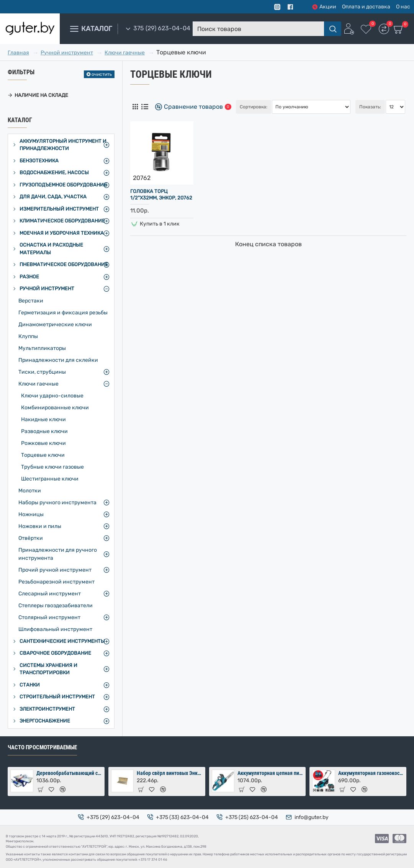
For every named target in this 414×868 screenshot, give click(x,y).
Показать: (370, 107)
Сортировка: (254, 107)
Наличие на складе (41, 95)
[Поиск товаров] (333, 29)
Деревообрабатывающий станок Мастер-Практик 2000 (69, 773)
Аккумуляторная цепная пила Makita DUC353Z (270, 773)
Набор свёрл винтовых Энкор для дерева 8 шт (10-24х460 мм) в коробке (169, 773)
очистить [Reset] (102, 74)
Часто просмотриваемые (42, 747)
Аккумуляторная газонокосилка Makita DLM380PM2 (371, 773)
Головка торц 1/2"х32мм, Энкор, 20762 (161, 195)
